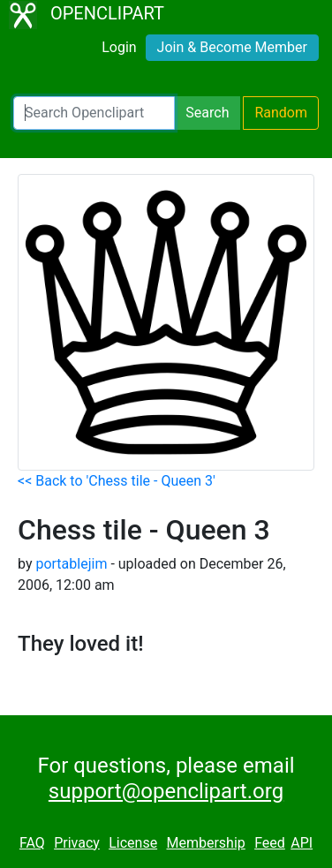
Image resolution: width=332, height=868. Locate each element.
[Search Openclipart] (94, 113)
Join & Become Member (232, 47)
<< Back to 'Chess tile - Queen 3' (117, 481)
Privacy (77, 843)
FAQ (32, 843)
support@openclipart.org (166, 791)
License (133, 843)
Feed (270, 843)
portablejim (71, 564)
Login (119, 47)
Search (207, 113)
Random (281, 113)
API (302, 843)
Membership (205, 843)
